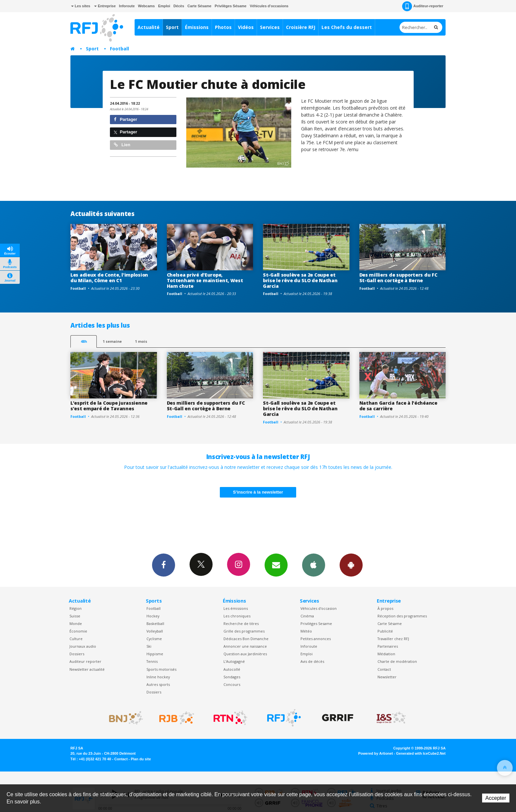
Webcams (146, 6)
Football (119, 49)
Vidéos (246, 27)
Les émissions (236, 608)
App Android (351, 565)
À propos (385, 608)
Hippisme (155, 654)
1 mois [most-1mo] (141, 341)
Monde (76, 623)
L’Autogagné (234, 661)
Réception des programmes (402, 616)
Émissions (197, 27)
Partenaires (388, 646)
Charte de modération (397, 661)
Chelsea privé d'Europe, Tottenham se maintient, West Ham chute (205, 280)
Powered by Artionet (376, 753)
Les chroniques (237, 616)
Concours (232, 684)
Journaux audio (83, 646)
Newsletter (387, 677)
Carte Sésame (200, 6)
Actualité (149, 27)
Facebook (164, 565)
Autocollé (232, 669)
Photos (223, 27)
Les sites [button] (81, 6)
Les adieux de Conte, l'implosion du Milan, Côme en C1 (109, 278)
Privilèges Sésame (231, 6)
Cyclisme (154, 639)
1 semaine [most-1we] (112, 341)
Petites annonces (316, 639)
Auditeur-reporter (423, 6)
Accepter (496, 798)
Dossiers (77, 654)
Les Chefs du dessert (347, 27)
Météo (306, 631)
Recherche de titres (241, 623)
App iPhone (314, 565)
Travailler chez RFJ (393, 639)
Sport (172, 27)
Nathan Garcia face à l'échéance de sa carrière (398, 406)
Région (76, 608)
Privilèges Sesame (316, 623)
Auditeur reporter (85, 661)
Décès (179, 6)
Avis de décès (312, 661)
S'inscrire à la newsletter (258, 492)
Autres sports (158, 684)
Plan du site (141, 759)
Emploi (164, 6)
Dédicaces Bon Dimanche (246, 639)
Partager (126, 119)
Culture (76, 639)
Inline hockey (158, 677)
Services (270, 27)
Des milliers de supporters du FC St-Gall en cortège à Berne (398, 278)
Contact (384, 669)
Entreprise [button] (105, 6)
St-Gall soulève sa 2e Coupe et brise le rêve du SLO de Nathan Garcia (300, 280)
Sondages (232, 677)
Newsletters (276, 565)
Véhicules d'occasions (269, 6)
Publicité (385, 631)
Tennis (152, 661)
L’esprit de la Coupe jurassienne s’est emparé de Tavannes (109, 406)
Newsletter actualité (87, 669)
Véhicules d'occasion (319, 608)
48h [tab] (84, 341)
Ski (149, 646)
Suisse (75, 616)
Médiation (386, 654)
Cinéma (307, 616)
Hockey (153, 616)
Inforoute (127, 6)
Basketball (155, 623)
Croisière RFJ (301, 27)
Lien (122, 145)
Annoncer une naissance (245, 646)
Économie (78, 631)
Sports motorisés (161, 669)
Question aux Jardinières (245, 654)
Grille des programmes (244, 631)
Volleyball (155, 631)
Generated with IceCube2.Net (421, 753)
